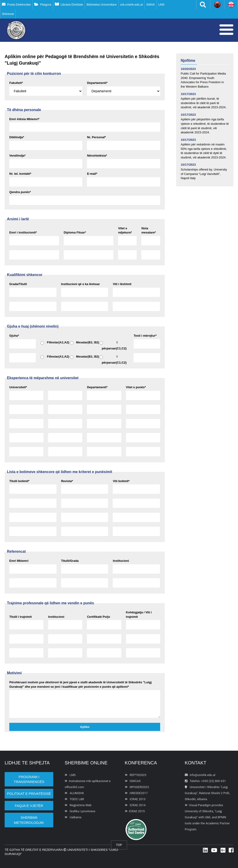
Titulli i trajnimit (21, 617)
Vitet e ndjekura (125, 230)
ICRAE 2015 (135, 811)
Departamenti (97, 83)
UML (208, 817)
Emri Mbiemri (19, 561)
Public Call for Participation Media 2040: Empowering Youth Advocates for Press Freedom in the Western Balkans (203, 80)
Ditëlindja (17, 137)
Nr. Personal (96, 137)
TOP (119, 845)
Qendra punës (20, 192)
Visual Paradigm (200, 805)
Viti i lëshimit (122, 284)
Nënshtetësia (97, 156)
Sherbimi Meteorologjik (29, 820)
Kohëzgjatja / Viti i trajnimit (139, 615)
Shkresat (8, 14)
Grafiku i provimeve (80, 811)
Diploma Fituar (75, 232)
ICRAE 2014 (135, 805)
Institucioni (121, 561)
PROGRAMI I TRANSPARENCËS (29, 779)
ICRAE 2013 (135, 799)
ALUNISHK (74, 793)
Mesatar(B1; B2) (84, 343)
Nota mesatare (149, 230)
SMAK (150, 5)
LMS (161, 5)
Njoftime (188, 61)
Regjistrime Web (78, 805)
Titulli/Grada (70, 561)
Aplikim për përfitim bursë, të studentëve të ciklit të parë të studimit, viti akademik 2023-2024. (204, 103)
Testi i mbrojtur (145, 336)
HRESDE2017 (136, 793)
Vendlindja (17, 156)
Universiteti (18, 387)
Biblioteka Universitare (101, 5)
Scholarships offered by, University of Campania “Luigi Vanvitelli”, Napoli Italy (204, 174)
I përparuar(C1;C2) (113, 345)
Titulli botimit (19, 481)
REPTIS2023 (136, 775)
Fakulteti (16, 83)
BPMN (222, 817)
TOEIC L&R (74, 799)
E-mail (92, 174)
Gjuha (14, 336)
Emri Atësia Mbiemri (24, 119)
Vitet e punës (136, 387)
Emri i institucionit (23, 232)
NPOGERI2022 (137, 787)
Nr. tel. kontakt (20, 174)
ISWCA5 (133, 781)
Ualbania (73, 817)
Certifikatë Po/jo (98, 617)
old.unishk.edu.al (132, 5)
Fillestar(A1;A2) (55, 343)
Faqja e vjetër (29, 806)
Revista (67, 481)
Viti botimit (121, 481)
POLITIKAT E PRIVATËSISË (29, 794)
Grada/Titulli (18, 284)
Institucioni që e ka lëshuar (81, 284)
